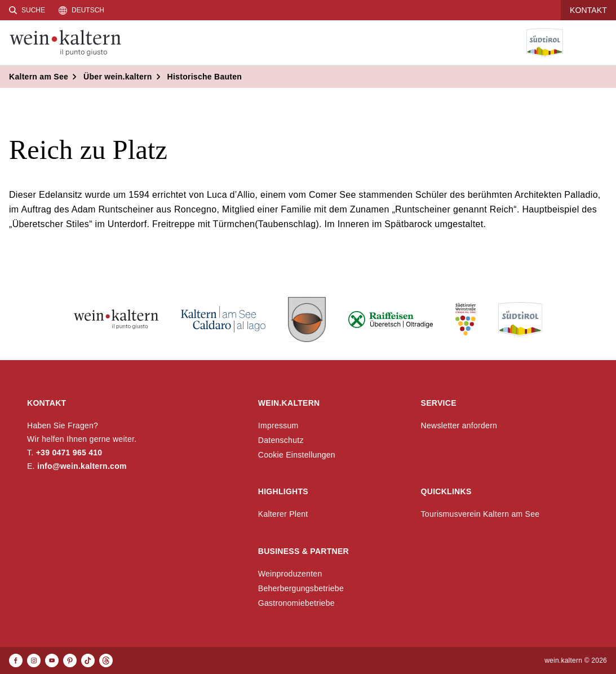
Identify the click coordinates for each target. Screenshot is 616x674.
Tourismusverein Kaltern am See (480, 514)
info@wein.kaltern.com (82, 466)
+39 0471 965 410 (69, 453)
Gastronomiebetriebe (296, 603)
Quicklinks (446, 491)
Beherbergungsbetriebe (301, 588)
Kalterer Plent (283, 514)
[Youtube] (52, 660)
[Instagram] (34, 660)
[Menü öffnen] (599, 43)
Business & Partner (303, 551)
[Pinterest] (70, 660)
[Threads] (106, 660)
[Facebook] (16, 660)
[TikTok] (88, 660)
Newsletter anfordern (459, 425)
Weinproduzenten (290, 574)
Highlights (283, 491)
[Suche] (27, 10)
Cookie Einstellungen (297, 455)
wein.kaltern (289, 403)
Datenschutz (281, 440)
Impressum (278, 425)
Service (439, 403)
